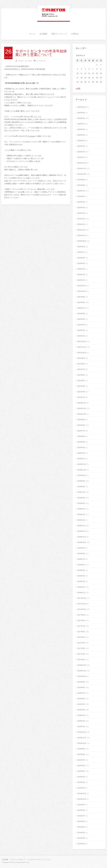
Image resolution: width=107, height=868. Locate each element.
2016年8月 (81, 687)
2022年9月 (81, 297)
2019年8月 (81, 487)
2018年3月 (81, 581)
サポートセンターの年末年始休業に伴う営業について (41, 53)
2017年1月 (81, 660)
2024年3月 (81, 213)
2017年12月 (82, 598)
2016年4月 (81, 710)
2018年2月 (81, 587)
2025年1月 (81, 157)
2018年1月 (81, 593)
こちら (32, 136)
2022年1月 (81, 336)
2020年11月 (82, 408)
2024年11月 (82, 169)
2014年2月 (81, 844)
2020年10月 (82, 414)
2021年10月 (82, 353)
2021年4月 (81, 386)
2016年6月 (81, 699)
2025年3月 (81, 146)
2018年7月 (81, 559)
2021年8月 (81, 364)
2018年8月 (81, 554)
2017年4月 (81, 643)
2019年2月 (81, 520)
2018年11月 (82, 537)
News (30, 61)
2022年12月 (82, 286)
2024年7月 (81, 191)
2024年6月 (81, 196)
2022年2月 (81, 330)
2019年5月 (81, 503)
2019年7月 (81, 492)
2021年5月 (81, 381)
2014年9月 (81, 805)
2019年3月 (81, 514)
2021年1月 (81, 397)
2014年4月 (81, 833)
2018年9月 (81, 548)
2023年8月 (81, 247)
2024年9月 (81, 180)
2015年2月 (81, 788)
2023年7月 (81, 252)
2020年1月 (81, 459)
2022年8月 (81, 302)
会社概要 (43, 34)
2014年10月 (82, 799)
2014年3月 (81, 838)
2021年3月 (81, 392)
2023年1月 (81, 280)
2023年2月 (81, 275)
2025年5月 (81, 135)
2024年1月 (81, 224)
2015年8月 (81, 754)
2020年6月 (81, 436)
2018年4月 (81, 576)
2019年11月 (82, 470)
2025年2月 (81, 152)
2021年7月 (81, 369)
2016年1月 (81, 727)
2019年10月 (82, 475)
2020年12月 (82, 403)
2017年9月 (81, 615)
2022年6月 (81, 314)
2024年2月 (81, 219)
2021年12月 (82, 342)
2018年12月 (82, 531)
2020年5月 (81, 442)
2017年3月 (81, 648)
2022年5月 (81, 319)
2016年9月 (81, 682)
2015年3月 (81, 782)
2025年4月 (81, 141)
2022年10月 (82, 291)
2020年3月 (81, 453)
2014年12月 (82, 794)
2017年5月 (81, 637)
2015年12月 (82, 732)
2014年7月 (81, 816)
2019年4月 (81, 509)
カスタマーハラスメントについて (39, 859)
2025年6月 (81, 129)
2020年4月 (81, 448)
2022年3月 (81, 325)
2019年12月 (82, 464)
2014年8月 (81, 810)
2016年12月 (82, 665)
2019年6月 (81, 498)
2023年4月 (81, 263)
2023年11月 (82, 235)
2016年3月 (81, 715)
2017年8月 (81, 621)
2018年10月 (82, 542)
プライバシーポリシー (18, 859)
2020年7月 (81, 431)
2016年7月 (81, 693)
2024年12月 (82, 163)
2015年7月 (81, 760)
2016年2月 (81, 721)
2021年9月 (81, 358)
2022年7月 (81, 308)
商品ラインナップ (59, 34)
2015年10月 (82, 743)
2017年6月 (81, 632)
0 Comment (41, 61)
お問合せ (75, 34)
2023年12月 (82, 230)
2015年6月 (81, 766)
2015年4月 (81, 777)
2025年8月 (81, 118)
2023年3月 (81, 269)
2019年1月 (81, 526)
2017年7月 (81, 626)
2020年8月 (81, 425)
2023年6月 (81, 258)
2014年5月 (81, 827)
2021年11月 (82, 347)
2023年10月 (82, 241)
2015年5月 (81, 771)
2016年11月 (82, 671)
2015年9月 (81, 749)
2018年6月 (81, 565)
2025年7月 (81, 124)
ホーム (32, 34)
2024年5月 (81, 202)
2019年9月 (81, 481)
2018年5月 (81, 570)
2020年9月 (81, 420)
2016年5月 (81, 704)
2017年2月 (81, 654)
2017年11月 (82, 604)
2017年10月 (82, 609)
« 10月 (78, 88)
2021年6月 (81, 375)
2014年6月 (81, 821)
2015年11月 (82, 738)
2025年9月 (81, 113)
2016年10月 (82, 676)
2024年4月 (81, 208)
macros (21, 61)
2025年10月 (82, 107)
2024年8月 (81, 185)
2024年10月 (82, 174)
